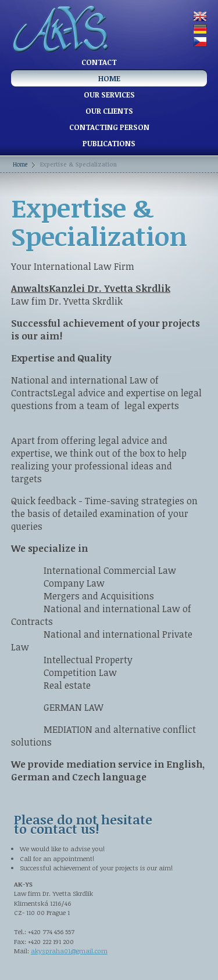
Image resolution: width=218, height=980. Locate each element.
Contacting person (109, 127)
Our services (109, 95)
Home (109, 78)
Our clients (109, 111)
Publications (109, 143)
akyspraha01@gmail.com (69, 951)
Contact (99, 62)
